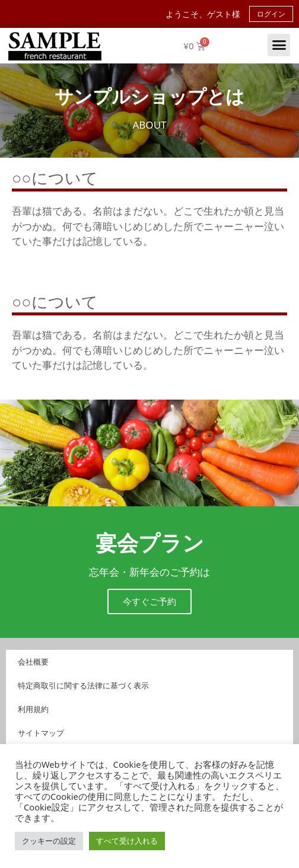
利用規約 (33, 709)
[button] (279, 45)
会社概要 (33, 662)
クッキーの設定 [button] (49, 841)
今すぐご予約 (149, 601)
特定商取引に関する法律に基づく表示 (83, 685)
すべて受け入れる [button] (127, 841)
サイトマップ (41, 733)
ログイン (271, 14)
